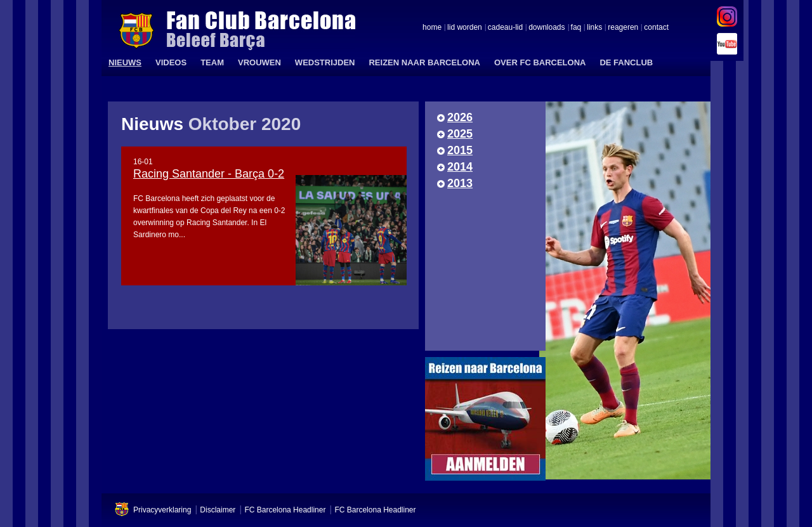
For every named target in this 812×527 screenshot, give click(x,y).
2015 (460, 150)
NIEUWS (125, 62)
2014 (460, 167)
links (594, 28)
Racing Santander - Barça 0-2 (209, 174)
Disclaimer (218, 510)
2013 (460, 183)
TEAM (212, 62)
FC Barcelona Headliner (285, 510)
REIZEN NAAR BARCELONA (424, 62)
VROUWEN (259, 62)
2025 (460, 134)
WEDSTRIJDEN (325, 62)
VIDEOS (171, 62)
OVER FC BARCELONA (540, 62)
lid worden (465, 28)
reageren (623, 28)
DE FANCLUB (626, 62)
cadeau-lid (505, 28)
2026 (460, 117)
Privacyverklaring (162, 510)
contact (656, 28)
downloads (547, 28)
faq (576, 28)
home (432, 28)
